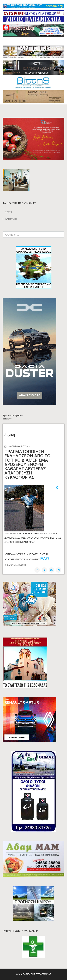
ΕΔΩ (45, 559)
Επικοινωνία (11, 219)
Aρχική (8, 212)
